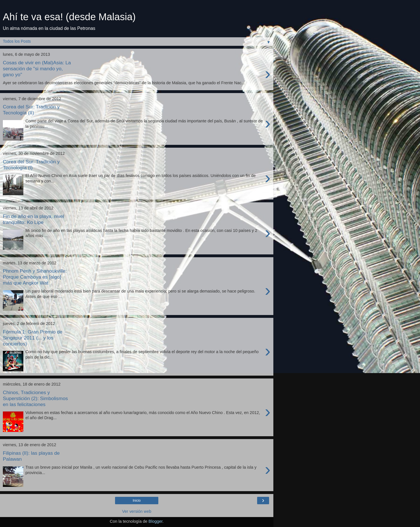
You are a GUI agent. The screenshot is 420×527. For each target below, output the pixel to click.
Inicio (137, 501)
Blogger (156, 521)
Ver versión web (137, 511)
